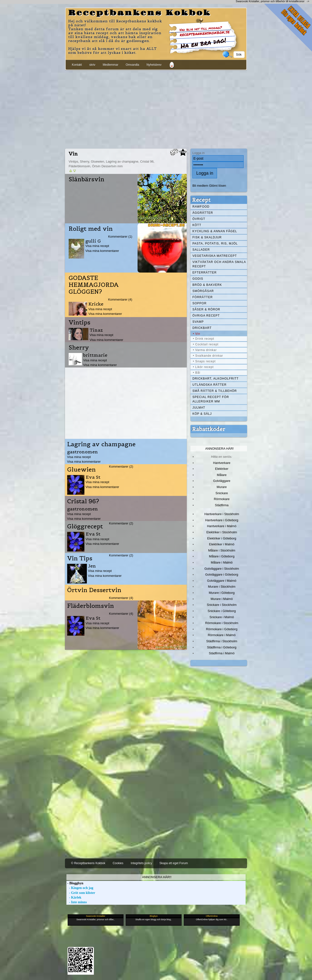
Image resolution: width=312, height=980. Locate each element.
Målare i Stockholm (222, 550)
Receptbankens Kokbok (140, 13)
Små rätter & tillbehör (215, 391)
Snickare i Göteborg (222, 611)
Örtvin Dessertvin (94, 590)
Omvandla (133, 65)
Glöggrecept (85, 526)
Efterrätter (204, 273)
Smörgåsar (203, 291)
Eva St (93, 477)
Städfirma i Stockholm (222, 641)
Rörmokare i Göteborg (222, 629)
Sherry (79, 348)
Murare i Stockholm (222, 587)
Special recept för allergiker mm (211, 399)
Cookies (118, 863)
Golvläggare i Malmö (222, 581)
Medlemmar (110, 65)
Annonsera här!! (157, 877)
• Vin (197, 334)
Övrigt (199, 219)
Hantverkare (222, 463)
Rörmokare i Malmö (222, 635)
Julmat (199, 408)
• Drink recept (203, 339)
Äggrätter (203, 213)
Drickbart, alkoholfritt (215, 379)
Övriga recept (206, 316)
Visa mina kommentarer (102, 251)
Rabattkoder (209, 429)
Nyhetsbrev (154, 65)
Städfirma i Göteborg (222, 647)
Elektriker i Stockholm (222, 532)
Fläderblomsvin (91, 606)
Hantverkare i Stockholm (222, 514)
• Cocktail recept (206, 344)
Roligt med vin (91, 229)
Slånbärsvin (86, 179)
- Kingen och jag (80, 888)
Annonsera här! (219, 449)
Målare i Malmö (222, 562)
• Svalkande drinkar (208, 356)
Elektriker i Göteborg (222, 538)
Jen (92, 566)
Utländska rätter (210, 385)
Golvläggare (222, 481)
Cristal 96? (83, 501)
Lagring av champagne (101, 444)
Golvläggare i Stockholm (222, 569)
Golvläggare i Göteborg (222, 574)
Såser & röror (206, 309)
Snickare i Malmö (222, 617)
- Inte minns (77, 902)
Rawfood (201, 207)
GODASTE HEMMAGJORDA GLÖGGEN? (94, 285)
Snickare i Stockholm (222, 605)
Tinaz (96, 330)
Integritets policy (141, 863)
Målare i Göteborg (222, 556)
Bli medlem (200, 186)
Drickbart (202, 328)
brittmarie (95, 355)
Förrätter (203, 297)
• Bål (197, 373)
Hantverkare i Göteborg (222, 520)
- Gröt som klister (81, 893)
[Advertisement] (156, 108)
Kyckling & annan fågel (215, 231)
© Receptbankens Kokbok (88, 863)
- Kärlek (74, 897)
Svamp (198, 322)
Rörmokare (222, 499)
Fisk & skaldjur (207, 237)
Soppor (199, 303)
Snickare (222, 493)
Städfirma (222, 505)
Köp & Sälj (202, 414)
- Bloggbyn (75, 883)
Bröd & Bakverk (207, 285)
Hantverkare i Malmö (222, 526)
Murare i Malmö (222, 599)
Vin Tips (80, 558)
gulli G (93, 241)
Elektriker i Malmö (222, 544)
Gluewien (81, 470)
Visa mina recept (97, 246)
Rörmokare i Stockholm (222, 623)
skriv (92, 65)
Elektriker (222, 469)
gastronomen (83, 452)
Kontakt (77, 65)
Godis (198, 279)
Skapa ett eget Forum (174, 863)
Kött (197, 225)
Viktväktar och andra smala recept (219, 264)
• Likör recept (203, 367)
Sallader (201, 250)
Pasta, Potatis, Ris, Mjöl (215, 244)
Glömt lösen (218, 186)
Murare (222, 487)
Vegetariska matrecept (215, 256)
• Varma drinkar (205, 350)
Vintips (79, 322)
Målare (222, 475)
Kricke (96, 304)
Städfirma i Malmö (222, 653)
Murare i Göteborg (222, 593)
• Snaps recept (204, 361)
